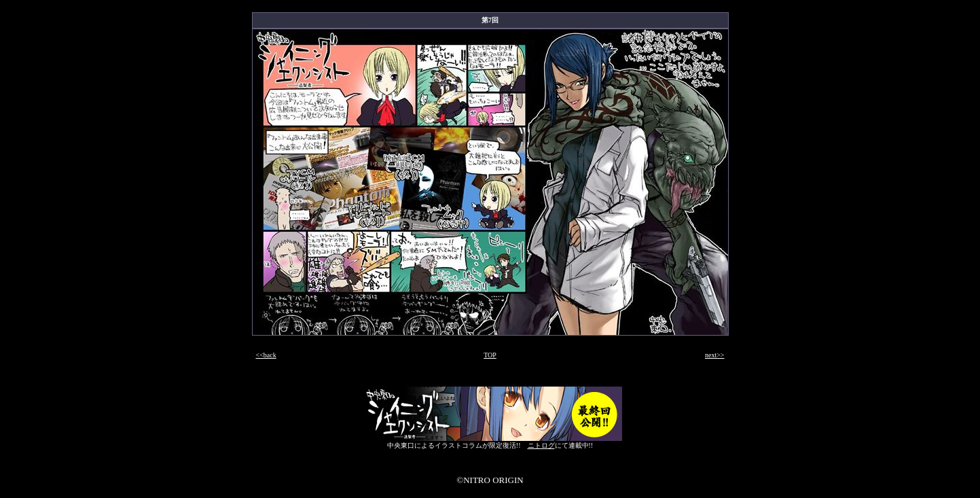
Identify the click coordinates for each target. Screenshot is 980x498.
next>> (715, 355)
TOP (490, 355)
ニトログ (541, 445)
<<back (266, 355)
